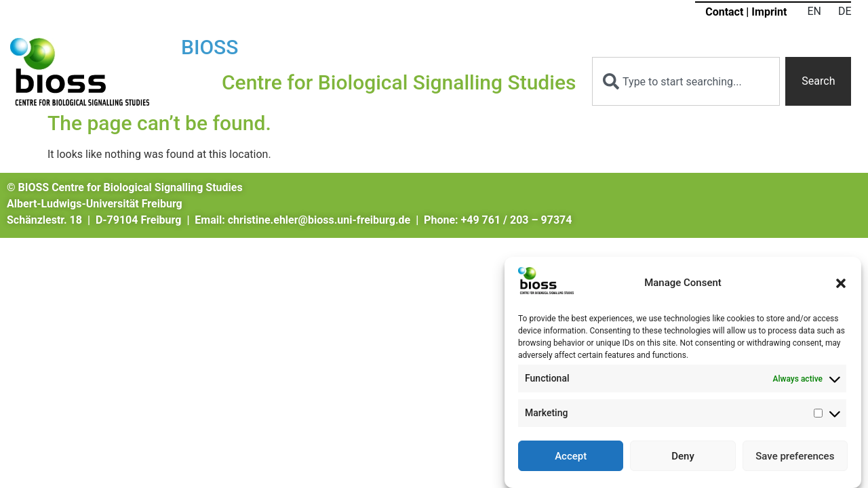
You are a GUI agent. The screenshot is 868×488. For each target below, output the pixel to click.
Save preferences (795, 457)
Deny (683, 457)
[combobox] (686, 81)
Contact (724, 12)
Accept (571, 457)
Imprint (769, 12)
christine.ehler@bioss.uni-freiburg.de (319, 220)
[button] (841, 285)
